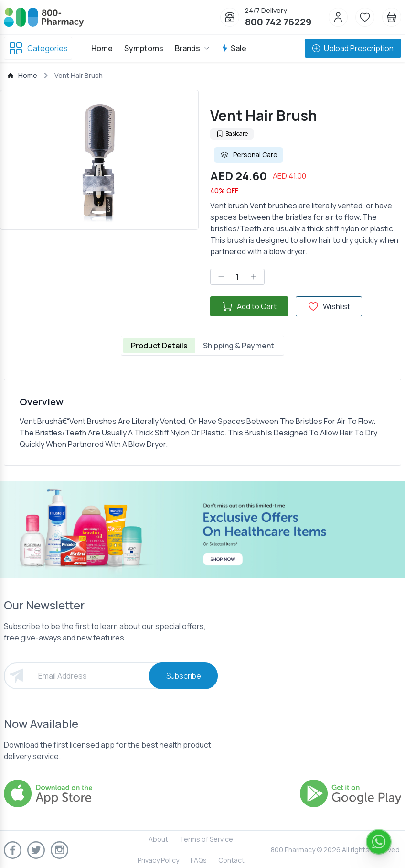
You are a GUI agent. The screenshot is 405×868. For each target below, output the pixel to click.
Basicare (232, 134)
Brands (192, 48)
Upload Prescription (353, 48)
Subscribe (184, 676)
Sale (234, 48)
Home (102, 48)
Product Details (159, 346)
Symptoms (144, 48)
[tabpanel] (202, 422)
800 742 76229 (278, 22)
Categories (38, 48)
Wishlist (329, 306)
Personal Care (249, 155)
